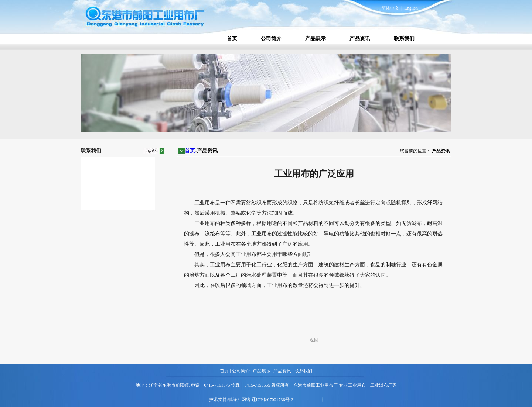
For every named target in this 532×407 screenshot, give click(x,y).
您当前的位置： (415, 151)
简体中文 (390, 8)
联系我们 (404, 39)
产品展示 (316, 39)
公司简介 (271, 39)
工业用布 (357, 385)
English (411, 8)
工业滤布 (379, 385)
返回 (314, 340)
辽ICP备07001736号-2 (272, 400)
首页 (232, 39)
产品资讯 (360, 39)
